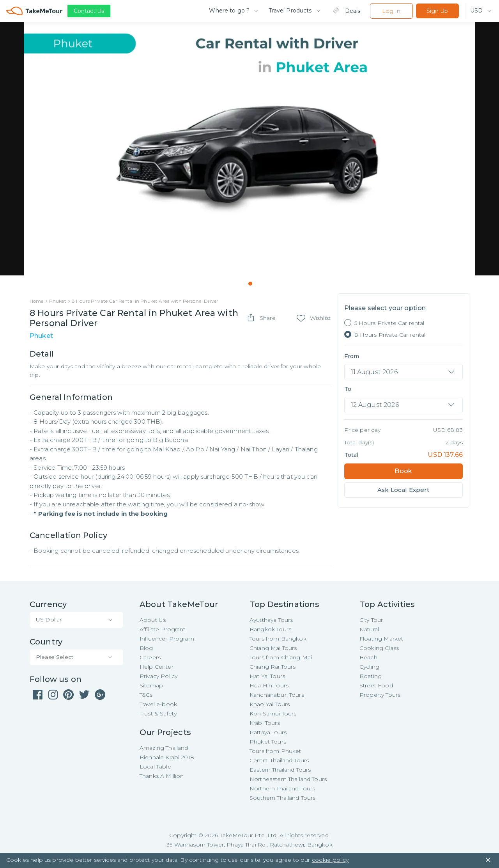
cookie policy (330, 860)
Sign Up (437, 11)
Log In (391, 11)
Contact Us (89, 11)
